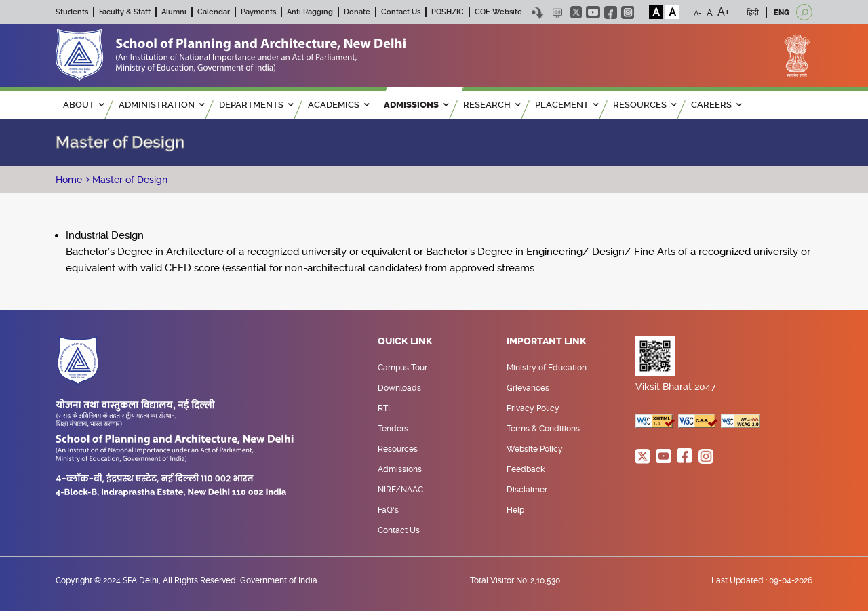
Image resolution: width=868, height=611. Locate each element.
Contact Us (401, 12)
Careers (716, 105)
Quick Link (405, 342)
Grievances (528, 388)
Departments (256, 105)
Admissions (400, 469)
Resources (398, 449)
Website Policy (535, 449)
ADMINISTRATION (161, 105)
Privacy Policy (533, 408)
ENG (782, 13)
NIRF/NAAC (400, 490)
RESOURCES (645, 105)
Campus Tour (402, 368)
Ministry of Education (547, 368)
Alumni (174, 12)
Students (72, 12)
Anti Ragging (310, 12)
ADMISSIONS (416, 105)
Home (69, 180)
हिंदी (753, 13)
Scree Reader (557, 13)
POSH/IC (448, 12)
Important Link (547, 342)
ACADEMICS (338, 105)
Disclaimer (527, 490)
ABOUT (83, 105)
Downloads (399, 388)
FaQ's (388, 510)
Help (515, 510)
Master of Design (129, 180)
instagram (628, 13)
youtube (593, 12)
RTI (384, 408)
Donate (357, 12)
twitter (576, 12)
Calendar (214, 12)
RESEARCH (492, 105)
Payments (258, 12)
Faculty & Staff (125, 12)
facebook (611, 13)
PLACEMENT (567, 105)
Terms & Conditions (543, 429)
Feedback (526, 469)
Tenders (393, 429)
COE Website (498, 12)
